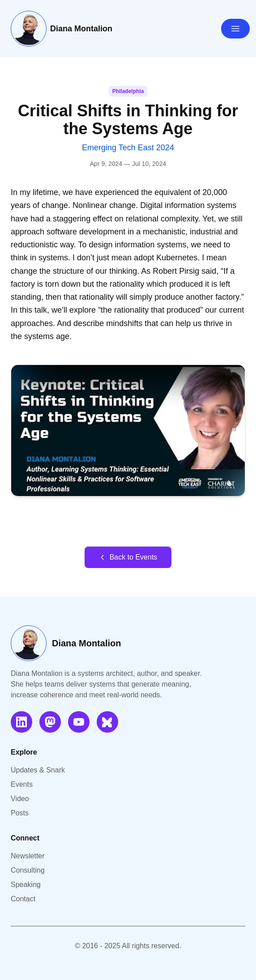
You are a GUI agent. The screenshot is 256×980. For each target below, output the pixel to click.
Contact (23, 899)
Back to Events (128, 557)
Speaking (26, 885)
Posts (20, 813)
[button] (128, 431)
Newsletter (28, 856)
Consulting (28, 870)
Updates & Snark (38, 770)
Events (22, 784)
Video (20, 799)
